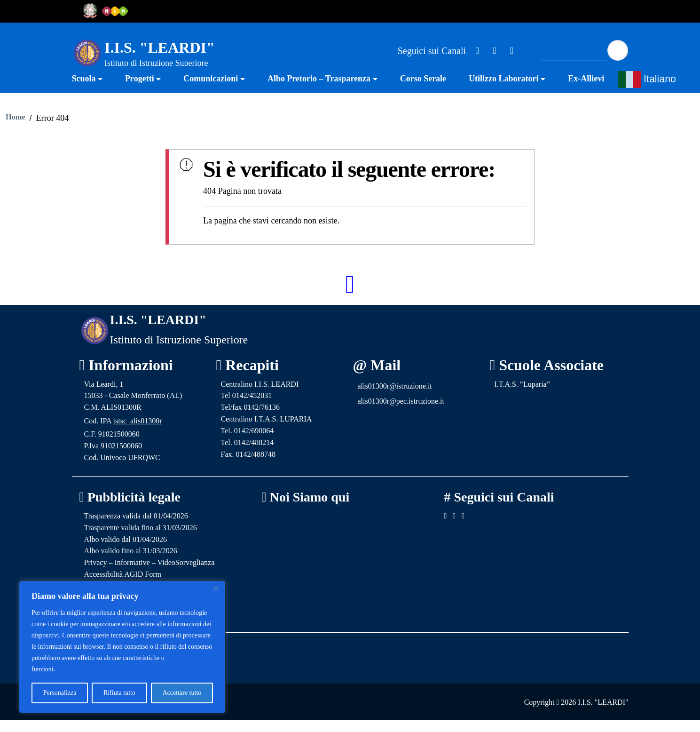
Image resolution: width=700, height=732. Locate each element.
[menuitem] (93, 92)
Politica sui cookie (82, 669)
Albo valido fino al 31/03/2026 (131, 562)
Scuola (84, 91)
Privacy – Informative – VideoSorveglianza (149, 574)
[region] (122, 647)
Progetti (140, 91)
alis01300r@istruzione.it (395, 398)
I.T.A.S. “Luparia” (522, 396)
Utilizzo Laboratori (503, 91)
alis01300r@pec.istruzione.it (401, 413)
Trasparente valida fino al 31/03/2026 (141, 539)
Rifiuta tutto (119, 693)
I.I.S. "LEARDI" (160, 48)
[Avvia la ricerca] (618, 50)
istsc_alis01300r (138, 433)
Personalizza (60, 693)
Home (15, 129)
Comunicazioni (211, 91)
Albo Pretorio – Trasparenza (319, 91)
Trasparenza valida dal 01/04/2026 (136, 528)
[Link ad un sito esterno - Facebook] (478, 50)
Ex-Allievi (586, 91)
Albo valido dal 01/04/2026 (126, 551)
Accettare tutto (182, 693)
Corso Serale (423, 91)
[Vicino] (216, 589)
